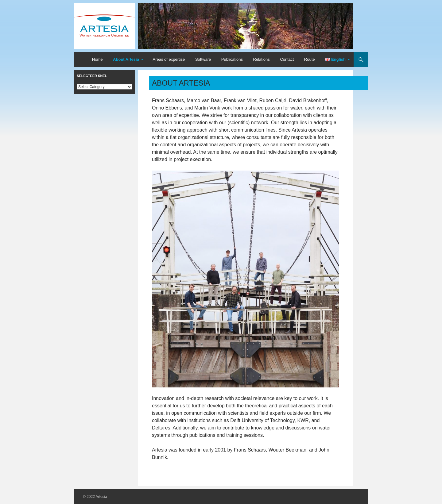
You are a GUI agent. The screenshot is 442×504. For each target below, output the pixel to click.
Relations (262, 59)
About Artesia (126, 59)
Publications (232, 59)
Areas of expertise (169, 59)
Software (203, 59)
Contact (287, 59)
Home (97, 59)
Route (310, 59)
